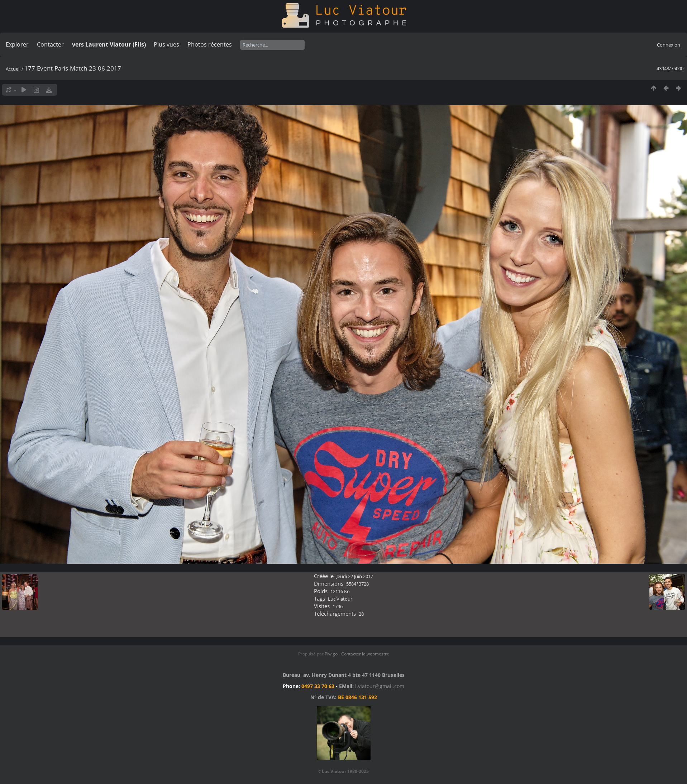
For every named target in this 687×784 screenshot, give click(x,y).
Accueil (13, 69)
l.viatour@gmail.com (380, 686)
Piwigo (331, 654)
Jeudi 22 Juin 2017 (355, 576)
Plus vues (166, 44)
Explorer (17, 44)
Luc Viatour (340, 599)
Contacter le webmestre (365, 654)
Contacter (50, 44)
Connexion (669, 45)
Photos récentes (210, 44)
